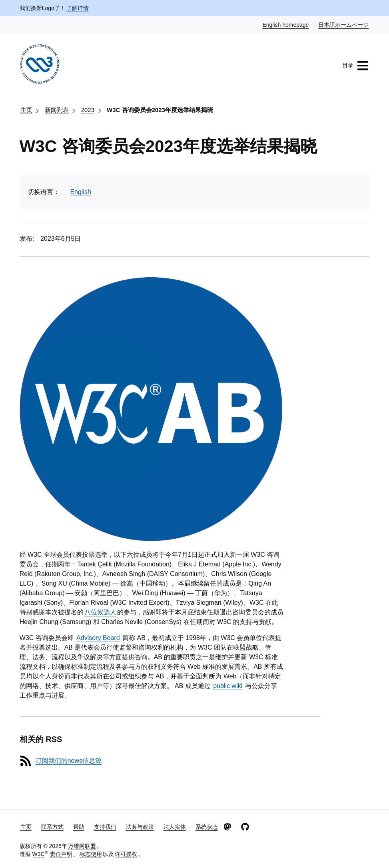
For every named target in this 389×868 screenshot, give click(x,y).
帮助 (79, 827)
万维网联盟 (82, 846)
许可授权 (126, 854)
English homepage (286, 24)
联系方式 (52, 827)
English (80, 192)
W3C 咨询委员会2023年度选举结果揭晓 (160, 110)
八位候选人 (100, 612)
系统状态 (207, 827)
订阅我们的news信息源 (69, 761)
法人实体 (175, 827)
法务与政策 (140, 827)
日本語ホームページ (344, 24)
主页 (26, 110)
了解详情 (78, 8)
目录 (355, 66)
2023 (88, 110)
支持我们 (105, 827)
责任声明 (61, 854)
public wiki (228, 686)
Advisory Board (98, 638)
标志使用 (91, 854)
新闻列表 (57, 110)
